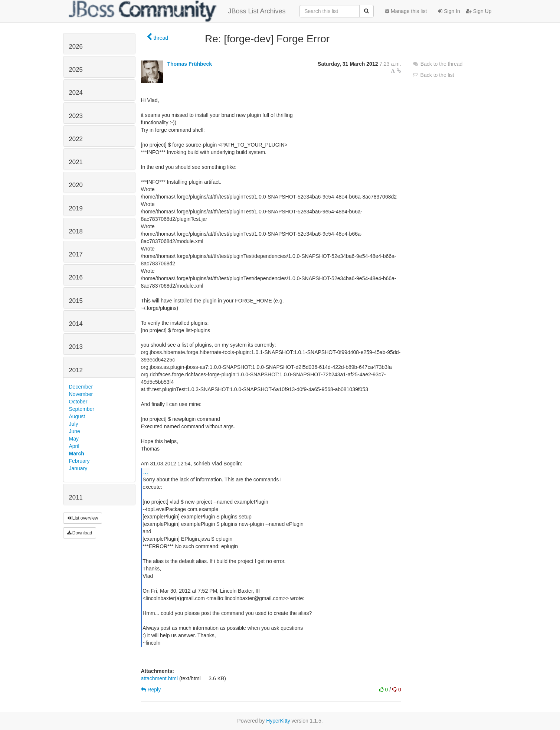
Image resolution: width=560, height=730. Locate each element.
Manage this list (406, 11)
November (81, 394)
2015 (76, 301)
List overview (83, 518)
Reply (151, 690)
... (146, 472)
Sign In (449, 11)
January (78, 468)
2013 (76, 347)
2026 (76, 47)
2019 (76, 208)
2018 (76, 231)
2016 (76, 277)
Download (80, 533)
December (81, 387)
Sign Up (479, 11)
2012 (76, 370)
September (82, 409)
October (78, 402)
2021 (76, 162)
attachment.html (160, 678)
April (74, 446)
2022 (76, 139)
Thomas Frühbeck (189, 64)
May (74, 439)
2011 (76, 497)
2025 (76, 70)
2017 (76, 254)
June (75, 431)
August (77, 416)
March (77, 454)
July (74, 424)
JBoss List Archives (177, 11)
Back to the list (433, 75)
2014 (76, 324)
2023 (76, 116)
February (79, 461)
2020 (76, 185)
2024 (76, 93)
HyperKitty (278, 721)
